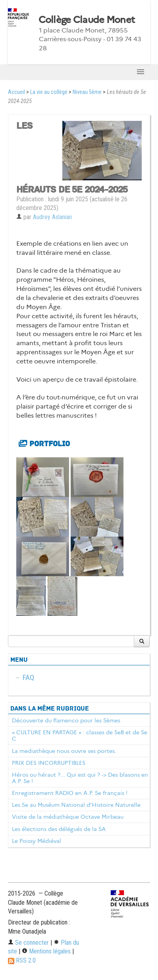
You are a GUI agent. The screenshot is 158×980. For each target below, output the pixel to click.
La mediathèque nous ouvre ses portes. (64, 751)
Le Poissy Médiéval (37, 841)
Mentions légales (46, 951)
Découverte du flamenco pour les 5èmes (66, 720)
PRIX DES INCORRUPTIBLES (49, 763)
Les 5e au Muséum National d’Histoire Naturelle (76, 805)
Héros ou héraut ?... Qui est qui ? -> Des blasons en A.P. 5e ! (80, 778)
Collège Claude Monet (87, 20)
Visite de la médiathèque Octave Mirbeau (68, 817)
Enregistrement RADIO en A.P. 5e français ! (70, 793)
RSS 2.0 (22, 960)
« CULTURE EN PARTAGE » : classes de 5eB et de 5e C (80, 735)
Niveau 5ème (87, 92)
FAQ (28, 677)
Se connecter (28, 943)
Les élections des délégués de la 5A (59, 829)
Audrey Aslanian (52, 217)
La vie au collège (49, 92)
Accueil (16, 92)
